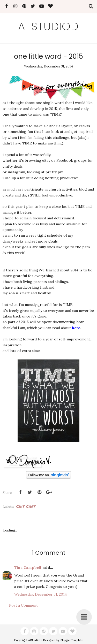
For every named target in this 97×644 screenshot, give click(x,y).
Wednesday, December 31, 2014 (40, 594)
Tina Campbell (28, 568)
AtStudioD (48, 26)
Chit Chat (26, 506)
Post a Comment (23, 605)
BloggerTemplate (72, 640)
